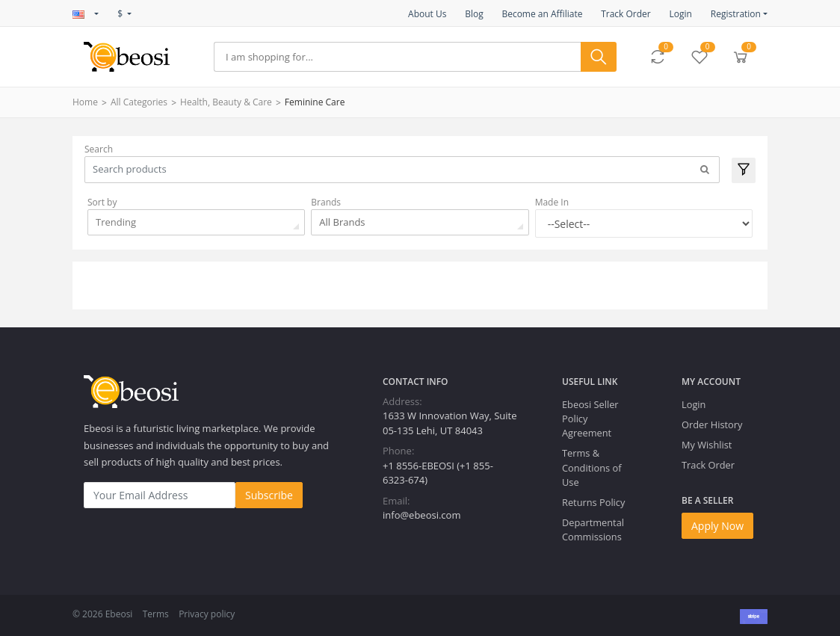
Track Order (626, 14)
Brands (326, 202)
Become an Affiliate (542, 14)
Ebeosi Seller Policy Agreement (590, 419)
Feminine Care (315, 102)
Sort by (102, 202)
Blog (474, 14)
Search (99, 149)
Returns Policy (593, 502)
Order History (712, 424)
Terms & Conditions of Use (592, 467)
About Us (427, 14)
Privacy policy (207, 614)
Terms (156, 614)
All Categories (139, 102)
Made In (552, 202)
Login (680, 14)
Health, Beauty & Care (226, 102)
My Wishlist (707, 445)
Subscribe (269, 495)
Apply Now (717, 526)
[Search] (397, 57)
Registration (736, 14)
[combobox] (196, 222)
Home (85, 102)
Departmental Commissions (593, 530)
